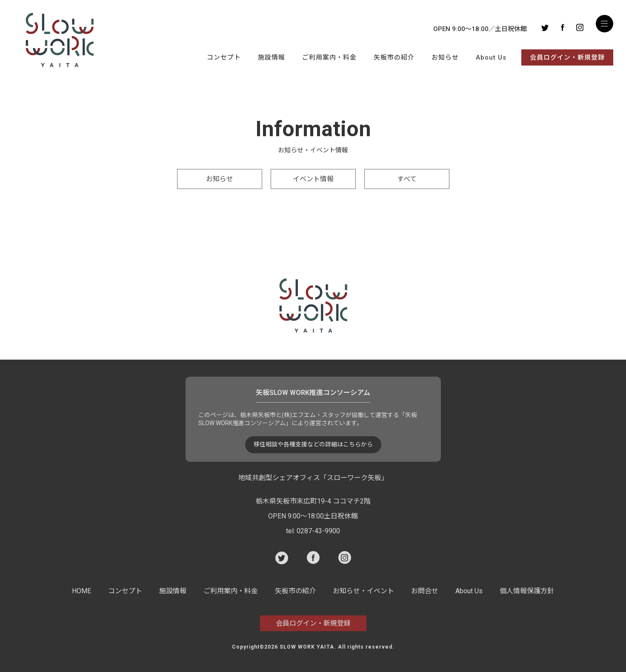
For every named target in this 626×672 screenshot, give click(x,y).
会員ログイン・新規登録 (567, 57)
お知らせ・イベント (363, 591)
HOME (81, 591)
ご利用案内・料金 (329, 57)
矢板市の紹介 (394, 57)
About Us (491, 57)
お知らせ (445, 57)
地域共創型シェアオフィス (313, 478)
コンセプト (224, 57)
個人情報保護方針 (527, 591)
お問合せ (425, 591)
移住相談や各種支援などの (313, 445)
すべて (407, 179)
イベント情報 (313, 179)
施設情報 (272, 57)
